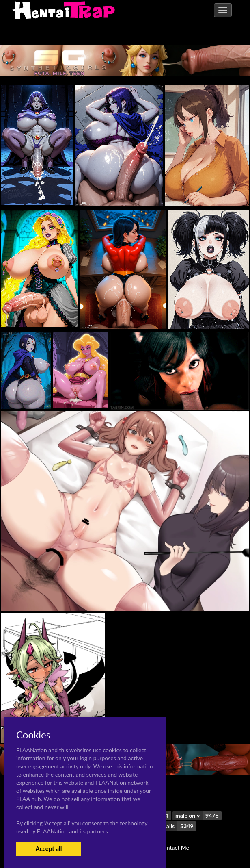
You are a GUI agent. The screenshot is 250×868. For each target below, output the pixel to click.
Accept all (48, 848)
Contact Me (175, 847)
